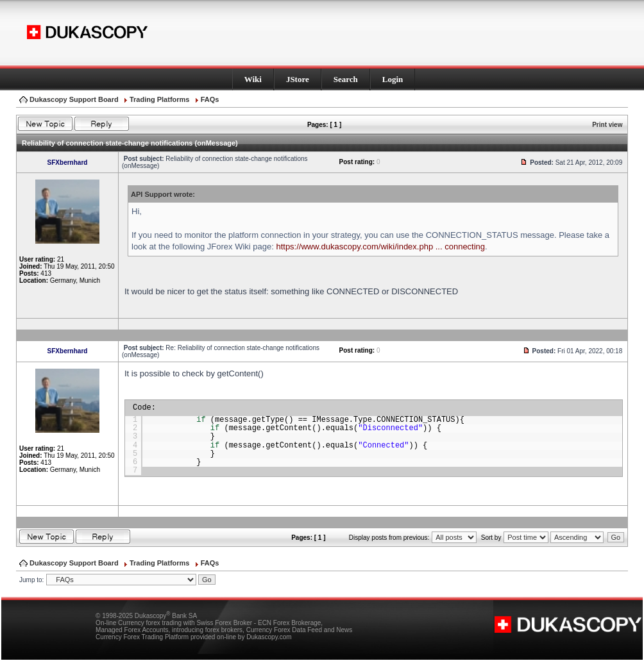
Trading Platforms (160, 99)
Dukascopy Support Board (74, 99)
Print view (607, 125)
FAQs (210, 99)
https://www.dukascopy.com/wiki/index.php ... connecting (380, 247)
